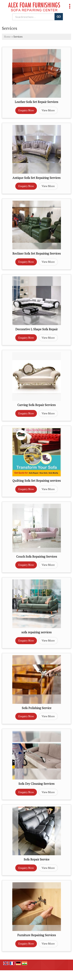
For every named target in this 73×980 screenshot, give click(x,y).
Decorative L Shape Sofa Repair (36, 329)
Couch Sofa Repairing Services (37, 556)
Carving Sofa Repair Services (36, 405)
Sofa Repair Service (37, 859)
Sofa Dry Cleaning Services (36, 784)
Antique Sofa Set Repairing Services (36, 178)
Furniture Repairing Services (37, 935)
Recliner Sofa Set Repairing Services (37, 253)
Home (7, 37)
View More (48, 110)
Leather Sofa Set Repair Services (36, 102)
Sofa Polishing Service (37, 708)
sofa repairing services (36, 632)
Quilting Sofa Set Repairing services (37, 481)
